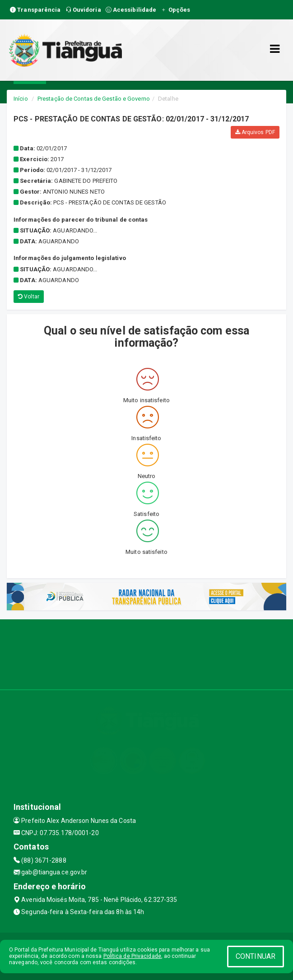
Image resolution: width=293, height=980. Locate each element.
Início (21, 99)
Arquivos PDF (255, 132)
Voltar (29, 297)
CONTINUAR (256, 956)
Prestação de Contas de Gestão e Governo (94, 99)
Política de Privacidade (132, 956)
